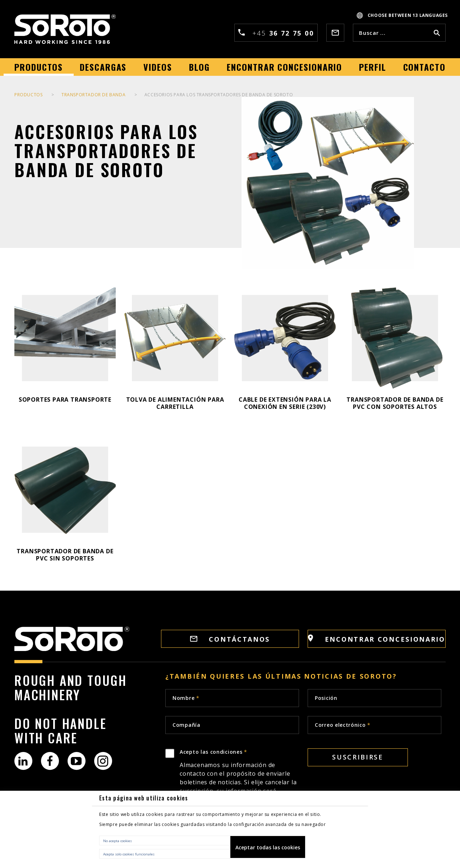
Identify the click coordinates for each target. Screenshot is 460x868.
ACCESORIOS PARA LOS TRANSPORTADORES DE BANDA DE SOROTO (219, 95)
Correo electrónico (343, 725)
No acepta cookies (118, 841)
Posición (326, 698)
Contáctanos (230, 639)
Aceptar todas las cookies (268, 847)
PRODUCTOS (28, 95)
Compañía (187, 725)
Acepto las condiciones (239, 785)
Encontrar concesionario (377, 639)
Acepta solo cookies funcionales (129, 854)
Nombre (186, 698)
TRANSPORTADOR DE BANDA (93, 95)
